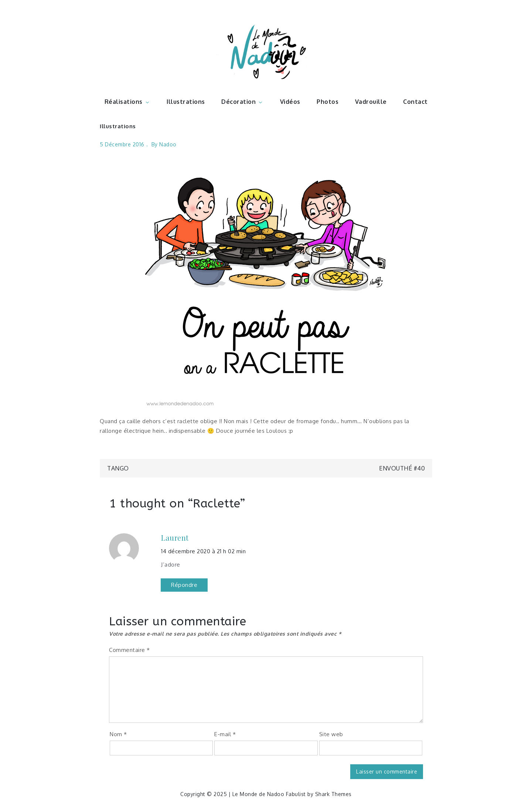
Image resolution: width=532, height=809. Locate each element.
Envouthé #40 (402, 468)
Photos (328, 102)
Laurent (175, 538)
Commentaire (129, 650)
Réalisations (127, 102)
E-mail (225, 734)
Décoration (242, 102)
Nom (118, 734)
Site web (331, 734)
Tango (118, 468)
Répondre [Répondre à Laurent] (184, 585)
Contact (415, 102)
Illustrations (186, 102)
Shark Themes (333, 794)
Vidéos (290, 102)
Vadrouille (371, 102)
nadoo (168, 144)
